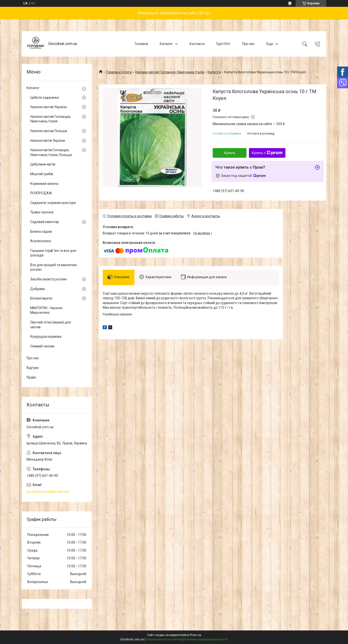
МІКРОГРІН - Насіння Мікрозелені (46, 310)
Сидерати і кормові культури (53, 203)
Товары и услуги (119, 72)
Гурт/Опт (223, 44)
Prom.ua (196, 635)
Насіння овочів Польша (49, 131)
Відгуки (33, 368)
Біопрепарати (41, 298)
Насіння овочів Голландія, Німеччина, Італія (170, 72)
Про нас (248, 44)
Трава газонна (42, 212)
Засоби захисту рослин (48, 279)
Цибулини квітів (43, 164)
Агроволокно (41, 241)
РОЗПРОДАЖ (41, 193)
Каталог (166, 44)
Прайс (31, 377)
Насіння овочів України (48, 107)
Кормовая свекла (44, 184)
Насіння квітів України (48, 141)
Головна (141, 44)
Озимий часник (42, 346)
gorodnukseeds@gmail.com (48, 492)
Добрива (37, 289)
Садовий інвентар (45, 222)
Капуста (214, 72)
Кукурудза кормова (46, 337)
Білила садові (41, 232)
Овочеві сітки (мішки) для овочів (51, 325)
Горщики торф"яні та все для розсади (53, 253)
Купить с (267, 153)
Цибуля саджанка (44, 97)
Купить (230, 153)
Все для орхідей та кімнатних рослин (54, 267)
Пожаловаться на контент (164, 639)
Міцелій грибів (42, 174)
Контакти (197, 44)
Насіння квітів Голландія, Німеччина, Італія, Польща (51, 152)
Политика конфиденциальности (206, 639)
